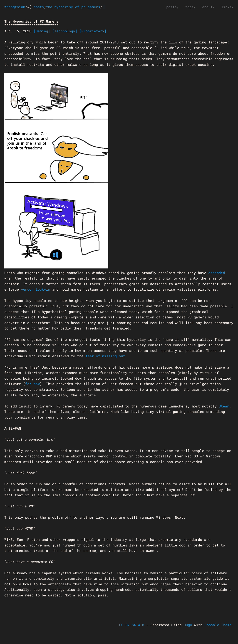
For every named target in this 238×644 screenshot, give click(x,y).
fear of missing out (105, 356)
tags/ (191, 7)
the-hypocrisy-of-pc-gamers (73, 7)
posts (39, 7)
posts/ (173, 7)
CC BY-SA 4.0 (132, 625)
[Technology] (65, 31)
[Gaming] (42, 31)
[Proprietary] (93, 31)
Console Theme (218, 625)
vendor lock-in (36, 289)
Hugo (188, 625)
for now (32, 384)
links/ (227, 7)
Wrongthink (15, 7)
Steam (224, 406)
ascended (217, 273)
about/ (209, 7)
